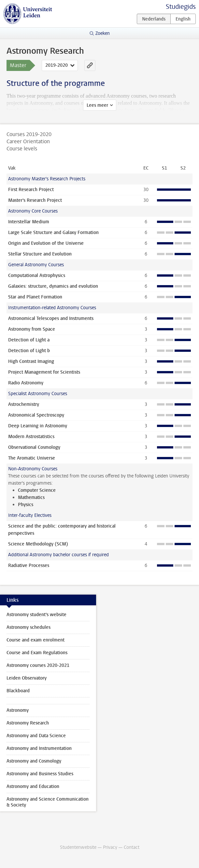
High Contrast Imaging (31, 361)
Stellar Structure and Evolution (40, 254)
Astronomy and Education (33, 786)
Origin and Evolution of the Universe (46, 243)
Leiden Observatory (27, 678)
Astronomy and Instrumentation (39, 748)
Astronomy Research (28, 723)
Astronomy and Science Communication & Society (48, 802)
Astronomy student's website (36, 615)
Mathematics (31, 497)
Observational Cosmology (34, 447)
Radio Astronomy (26, 383)
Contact (132, 847)
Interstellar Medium (29, 222)
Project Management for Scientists (44, 372)
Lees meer (97, 105)
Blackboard (18, 691)
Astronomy (18, 710)
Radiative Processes (29, 565)
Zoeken (103, 33)
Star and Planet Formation (35, 297)
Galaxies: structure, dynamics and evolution (53, 286)
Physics (26, 505)
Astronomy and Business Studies (40, 774)
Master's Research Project (35, 200)
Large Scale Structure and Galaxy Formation (53, 233)
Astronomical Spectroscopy (36, 415)
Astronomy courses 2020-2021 (38, 665)
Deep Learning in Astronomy (38, 426)
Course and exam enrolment (36, 640)
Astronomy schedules (28, 627)
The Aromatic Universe (32, 458)
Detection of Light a (29, 340)
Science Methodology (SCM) (38, 544)
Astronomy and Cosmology (34, 761)
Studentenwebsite (78, 847)
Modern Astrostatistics (31, 437)
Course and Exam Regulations (37, 653)
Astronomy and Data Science (36, 736)
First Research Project (31, 190)
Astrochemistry (24, 404)
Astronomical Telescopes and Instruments (51, 318)
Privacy (110, 847)
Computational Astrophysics (37, 276)
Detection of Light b (29, 351)
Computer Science (37, 490)
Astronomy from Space (32, 329)
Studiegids (181, 7)
